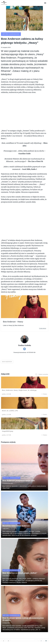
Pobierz (44, 394)
